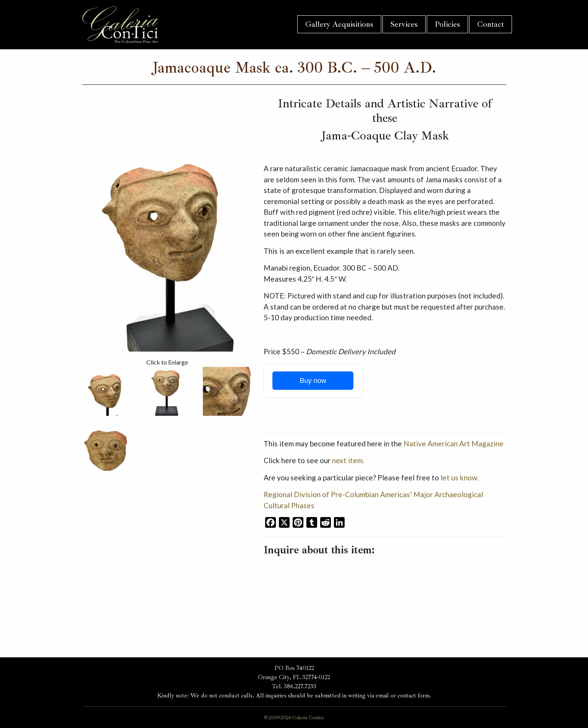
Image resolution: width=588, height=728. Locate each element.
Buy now (313, 381)
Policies (447, 24)
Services (404, 24)
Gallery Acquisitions (339, 24)
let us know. (460, 477)
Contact (491, 24)
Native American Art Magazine (454, 443)
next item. (348, 460)
